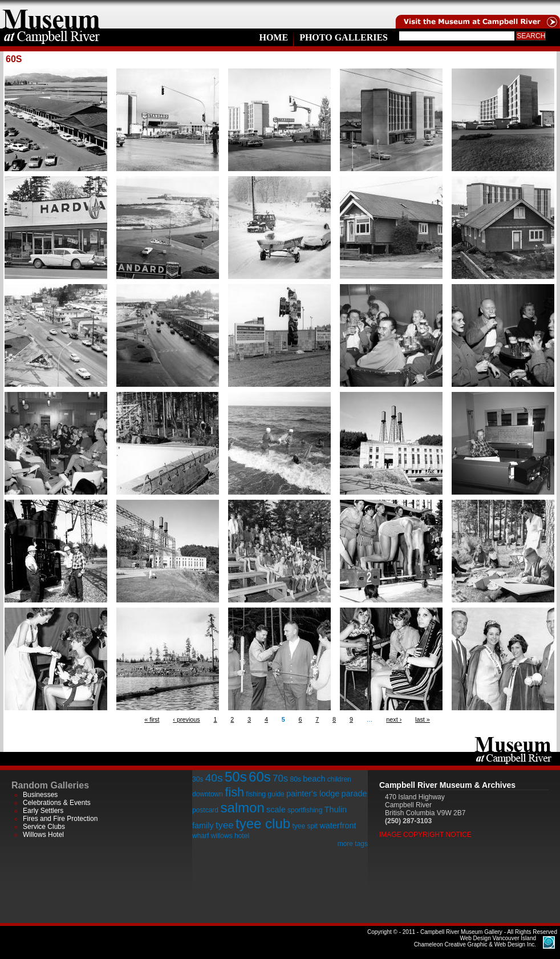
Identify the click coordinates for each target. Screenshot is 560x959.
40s (214, 778)
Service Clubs (44, 827)
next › (394, 719)
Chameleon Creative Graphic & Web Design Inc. (475, 941)
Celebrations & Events (57, 803)
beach (314, 779)
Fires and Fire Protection (60, 819)
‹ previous (186, 719)
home (51, 14)
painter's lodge (313, 794)
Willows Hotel (43, 835)
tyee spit (305, 826)
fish (234, 792)
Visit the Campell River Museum (477, 14)
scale (276, 810)
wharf (200, 836)
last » (423, 719)
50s (236, 777)
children (339, 779)
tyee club (263, 824)
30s (198, 779)
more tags (353, 844)
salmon (242, 808)
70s (280, 778)
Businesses (40, 795)
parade (354, 794)
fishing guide (265, 794)
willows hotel (230, 836)
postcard (205, 810)
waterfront (338, 826)
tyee (225, 825)
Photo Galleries (344, 37)
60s (260, 777)
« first (152, 719)
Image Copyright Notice (425, 835)
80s (295, 779)
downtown (208, 794)
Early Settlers (43, 811)
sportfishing (305, 810)
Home (273, 37)
